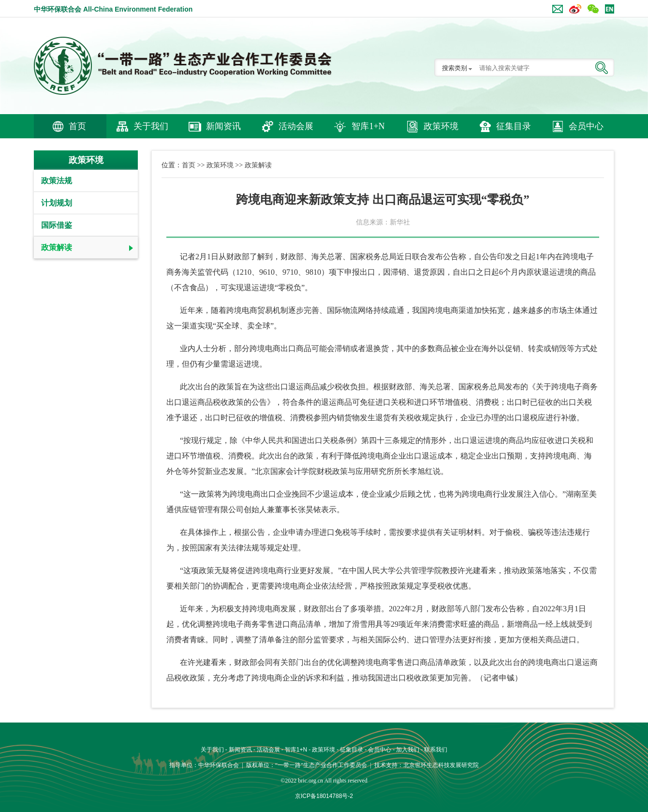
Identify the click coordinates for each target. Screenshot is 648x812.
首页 (77, 126)
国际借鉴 (57, 225)
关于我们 (151, 126)
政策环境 (441, 126)
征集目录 (514, 126)
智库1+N (368, 126)
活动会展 (296, 126)
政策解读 (57, 247)
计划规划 (57, 203)
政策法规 (57, 181)
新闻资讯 (223, 126)
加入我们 (408, 750)
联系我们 (436, 750)
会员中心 (586, 126)
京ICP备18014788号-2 (324, 796)
